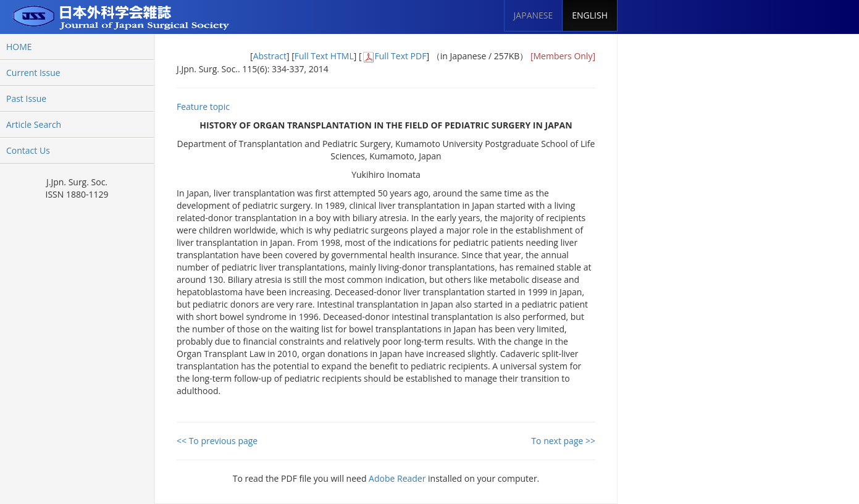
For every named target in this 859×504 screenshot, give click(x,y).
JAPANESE (534, 15)
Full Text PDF (401, 56)
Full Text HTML (324, 56)
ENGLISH (590, 15)
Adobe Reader (397, 478)
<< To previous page (217, 441)
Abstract (270, 56)
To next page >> (563, 441)
